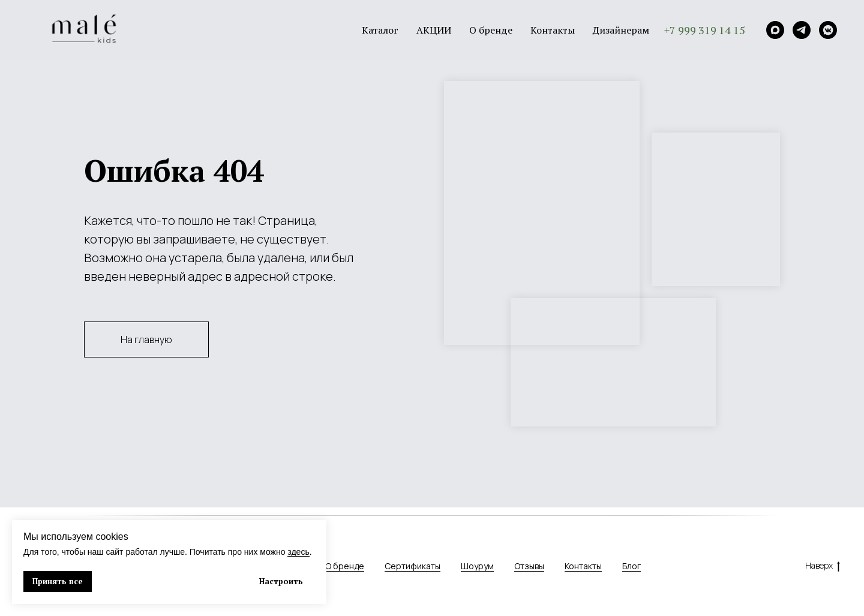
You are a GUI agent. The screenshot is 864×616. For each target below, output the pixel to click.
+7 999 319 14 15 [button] (705, 30)
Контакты (553, 30)
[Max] (775, 30)
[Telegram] (802, 30)
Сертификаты (412, 566)
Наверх (823, 566)
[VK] (828, 30)
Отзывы (529, 566)
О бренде (491, 30)
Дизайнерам (621, 30)
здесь (298, 552)
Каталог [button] (380, 30)
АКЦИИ (434, 30)
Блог (631, 566)
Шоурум (477, 566)
